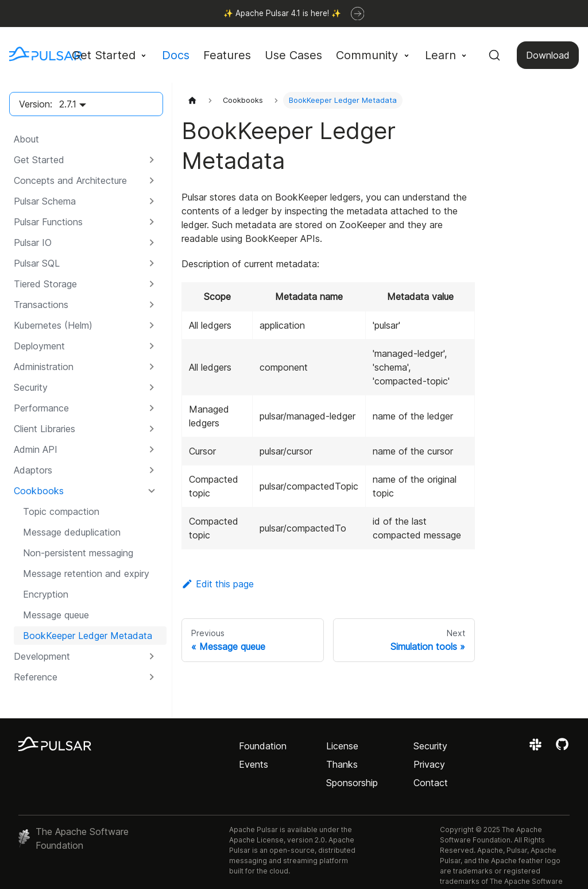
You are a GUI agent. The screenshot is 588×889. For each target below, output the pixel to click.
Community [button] (367, 55)
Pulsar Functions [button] (48, 222)
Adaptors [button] (33, 470)
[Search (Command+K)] (494, 55)
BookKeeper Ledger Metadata (88, 636)
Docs (176, 55)
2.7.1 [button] (68, 104)
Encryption (46, 594)
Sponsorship (352, 783)
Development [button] (42, 656)
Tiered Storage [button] (45, 284)
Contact (431, 783)
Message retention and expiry (86, 574)
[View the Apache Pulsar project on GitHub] (562, 748)
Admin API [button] (36, 449)
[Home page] (192, 100)
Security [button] (31, 387)
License (342, 746)
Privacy (429, 764)
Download (548, 55)
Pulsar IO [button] (33, 243)
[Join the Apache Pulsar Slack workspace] (537, 748)
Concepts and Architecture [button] (70, 180)
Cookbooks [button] (39, 491)
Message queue (56, 615)
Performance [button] (41, 408)
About (26, 139)
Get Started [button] (104, 55)
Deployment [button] (39, 346)
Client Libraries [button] (45, 429)
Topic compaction (61, 511)
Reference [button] (36, 677)
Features (227, 55)
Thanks (342, 764)
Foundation (263, 746)
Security (430, 746)
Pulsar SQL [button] (37, 263)
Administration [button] (44, 367)
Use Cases (293, 55)
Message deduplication (72, 532)
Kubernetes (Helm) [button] (53, 325)
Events (254, 764)
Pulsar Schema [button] (45, 201)
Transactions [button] (41, 305)
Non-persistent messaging (78, 553)
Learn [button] (440, 55)
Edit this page (218, 584)
